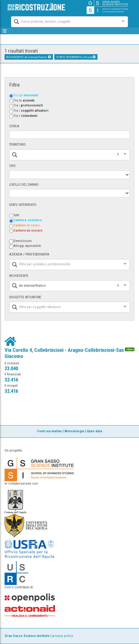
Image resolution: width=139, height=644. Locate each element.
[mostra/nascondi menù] (5, 31)
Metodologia (74, 431)
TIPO (12, 166)
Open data (94, 431)
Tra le (24, 101)
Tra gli (26, 95)
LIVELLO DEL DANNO (24, 185)
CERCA (14, 126)
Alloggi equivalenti (27, 246)
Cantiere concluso (28, 220)
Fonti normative (49, 431)
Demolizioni (23, 241)
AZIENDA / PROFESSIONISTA (29, 254)
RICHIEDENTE (19, 276)
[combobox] (64, 21)
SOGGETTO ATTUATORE (25, 297)
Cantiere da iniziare (28, 231)
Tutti (16, 215)
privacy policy (63, 636)
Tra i (28, 105)
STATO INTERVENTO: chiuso (76, 57)
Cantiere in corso (27, 225)
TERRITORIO (17, 145)
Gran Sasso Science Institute (27, 636)
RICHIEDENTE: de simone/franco (29, 57)
